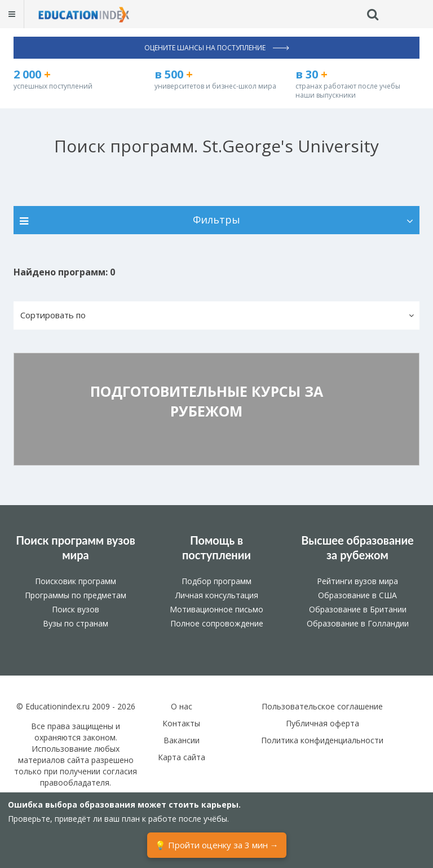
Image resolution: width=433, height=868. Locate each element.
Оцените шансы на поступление (217, 48)
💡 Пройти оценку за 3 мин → (217, 845)
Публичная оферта (322, 723)
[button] (216, 315)
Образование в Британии (358, 609)
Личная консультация (217, 595)
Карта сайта (182, 757)
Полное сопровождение (217, 623)
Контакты (181, 723)
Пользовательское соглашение (322, 706)
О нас (182, 706)
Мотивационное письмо (216, 609)
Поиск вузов (76, 609)
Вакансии (182, 740)
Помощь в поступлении (216, 547)
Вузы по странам (76, 623)
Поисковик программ (76, 581)
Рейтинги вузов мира (357, 581)
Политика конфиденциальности (322, 740)
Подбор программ (216, 581)
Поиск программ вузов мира (76, 547)
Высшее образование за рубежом (357, 547)
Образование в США (357, 595)
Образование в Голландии (358, 623)
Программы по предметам (76, 595)
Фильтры (216, 220)
